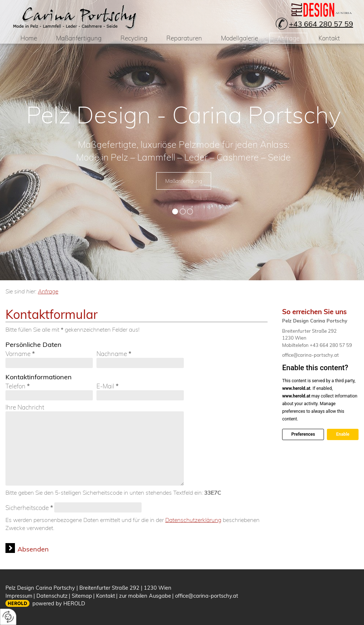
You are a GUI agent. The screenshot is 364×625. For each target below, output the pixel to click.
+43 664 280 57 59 (321, 24)
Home (29, 38)
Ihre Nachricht (25, 407)
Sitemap (82, 596)
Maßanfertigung (79, 38)
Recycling (134, 38)
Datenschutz (52, 596)
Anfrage (288, 38)
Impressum (19, 596)
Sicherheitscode (29, 508)
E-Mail (108, 386)
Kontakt (329, 38)
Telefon (18, 386)
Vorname (20, 354)
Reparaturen (184, 38)
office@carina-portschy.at (310, 355)
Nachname (114, 354)
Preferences (303, 434)
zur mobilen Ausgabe (145, 596)
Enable (343, 434)
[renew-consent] (8, 617)
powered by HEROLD (59, 603)
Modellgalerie (240, 38)
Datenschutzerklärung (193, 520)
